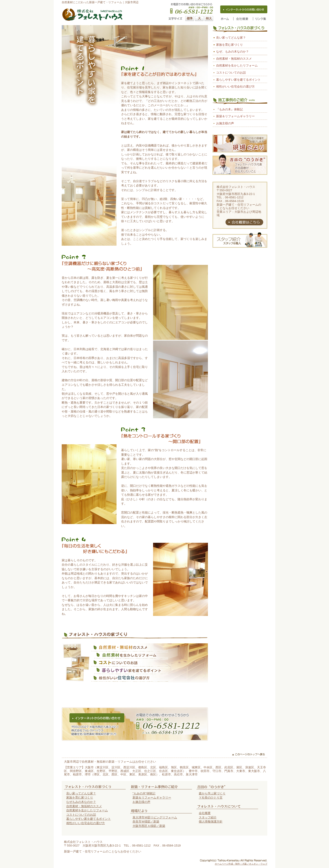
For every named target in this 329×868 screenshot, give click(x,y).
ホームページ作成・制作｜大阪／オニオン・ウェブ (241, 864)
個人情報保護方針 (211, 821)
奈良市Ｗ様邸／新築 (146, 821)
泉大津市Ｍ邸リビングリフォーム (155, 817)
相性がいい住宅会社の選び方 (235, 87)
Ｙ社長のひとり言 (211, 797)
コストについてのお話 (231, 73)
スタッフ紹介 (208, 817)
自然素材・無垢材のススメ (234, 59)
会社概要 (205, 813)
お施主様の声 (225, 123)
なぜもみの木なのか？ (81, 802)
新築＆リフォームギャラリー (235, 116)
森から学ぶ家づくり (212, 793)
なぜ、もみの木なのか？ (232, 52)
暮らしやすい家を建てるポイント (238, 80)
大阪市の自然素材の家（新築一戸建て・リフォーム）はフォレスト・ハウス (93, 15)
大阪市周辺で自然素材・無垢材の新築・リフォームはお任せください (110, 762)
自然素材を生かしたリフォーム (237, 65)
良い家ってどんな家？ (231, 38)
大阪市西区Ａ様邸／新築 (149, 826)
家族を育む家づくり (230, 45)
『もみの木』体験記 (230, 109)
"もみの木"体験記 (144, 793)
